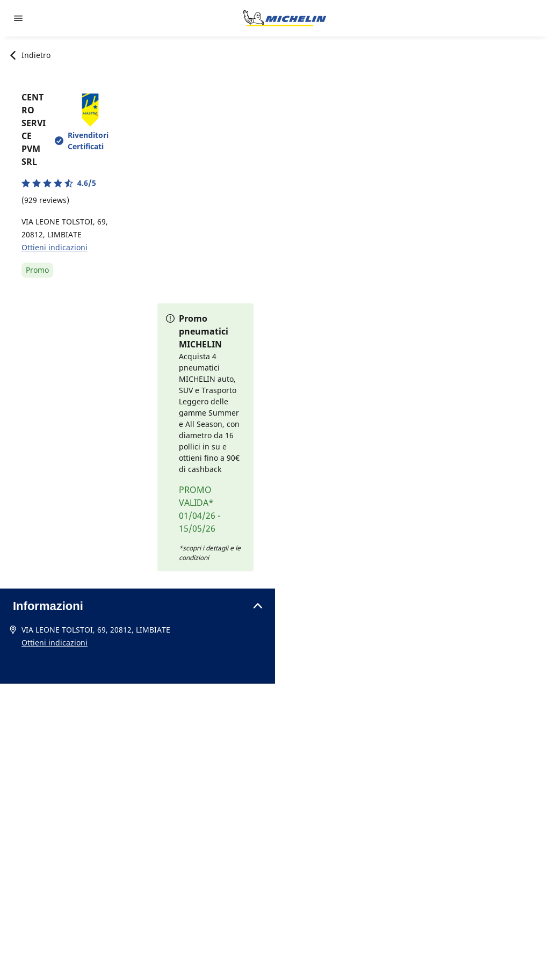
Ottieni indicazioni (55, 247)
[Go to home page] (285, 18)
